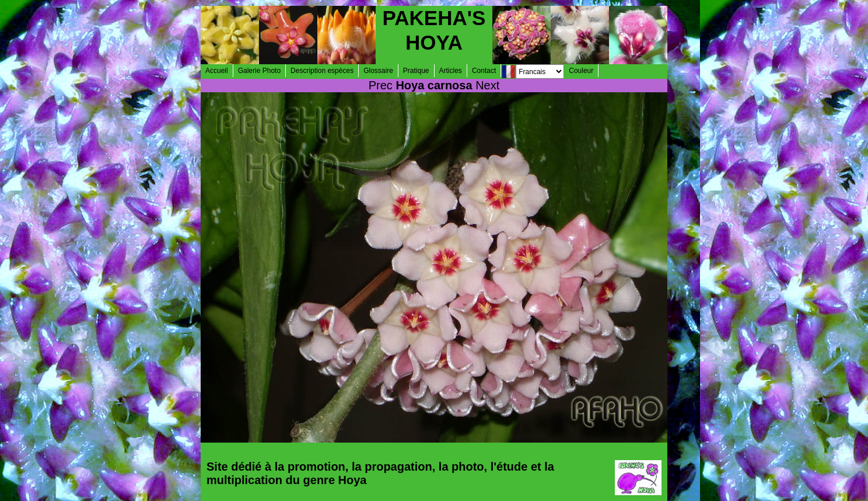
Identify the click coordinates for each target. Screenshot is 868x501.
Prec (381, 85)
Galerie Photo (259, 71)
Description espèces (322, 71)
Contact (484, 71)
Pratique (416, 71)
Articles (451, 71)
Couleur (581, 71)
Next (487, 85)
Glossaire (378, 71)
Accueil (217, 71)
